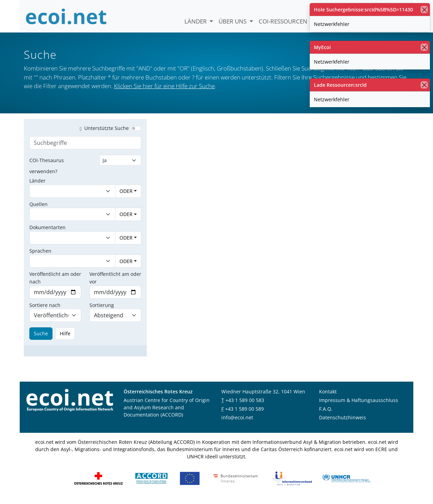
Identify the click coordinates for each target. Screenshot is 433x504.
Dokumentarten (47, 231)
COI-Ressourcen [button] (284, 21)
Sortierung (102, 309)
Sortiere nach (45, 309)
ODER (126, 195)
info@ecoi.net (237, 421)
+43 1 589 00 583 (245, 404)
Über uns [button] (233, 21)
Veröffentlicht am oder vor (115, 282)
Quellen (39, 208)
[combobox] (65, 195)
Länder (196, 21)
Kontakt (328, 395)
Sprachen (40, 255)
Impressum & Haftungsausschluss (359, 404)
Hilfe (65, 337)
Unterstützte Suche (103, 132)
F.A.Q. (326, 413)
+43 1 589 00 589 (244, 413)
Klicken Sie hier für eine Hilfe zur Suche (164, 86)
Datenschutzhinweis (343, 421)
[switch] (136, 132)
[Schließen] (424, 10)
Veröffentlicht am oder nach (55, 282)
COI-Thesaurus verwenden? (47, 170)
